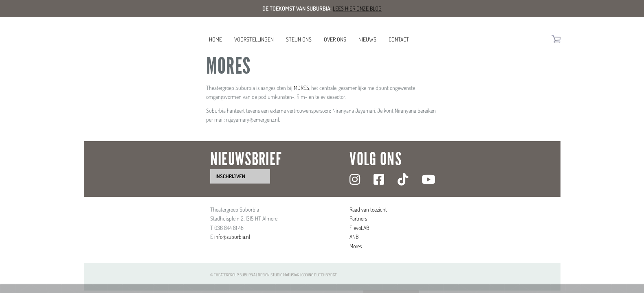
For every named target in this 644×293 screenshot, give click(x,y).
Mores (356, 246)
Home (215, 39)
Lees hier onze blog (357, 8)
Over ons (335, 39)
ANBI (355, 237)
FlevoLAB (359, 228)
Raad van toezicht (368, 209)
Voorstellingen (254, 39)
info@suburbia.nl (232, 237)
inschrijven (230, 176)
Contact (399, 39)
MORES (301, 88)
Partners (358, 218)
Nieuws (367, 39)
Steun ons (299, 39)
